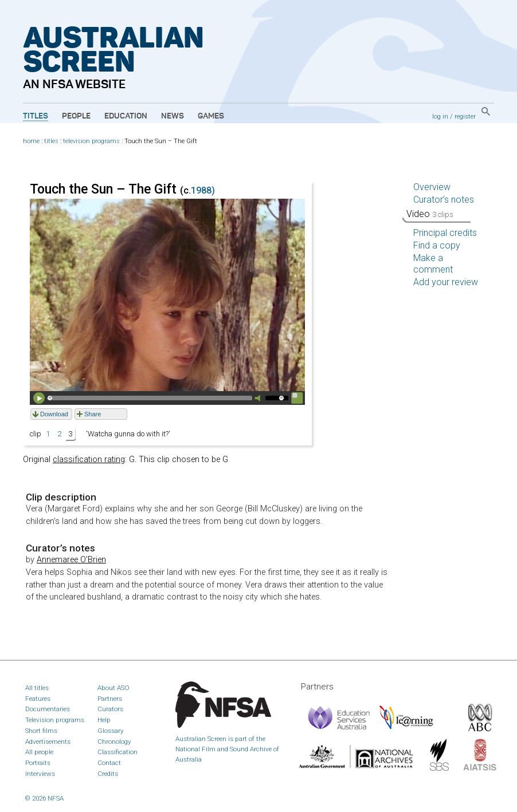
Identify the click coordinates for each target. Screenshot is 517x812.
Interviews (40, 774)
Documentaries (48, 709)
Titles (36, 116)
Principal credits (445, 233)
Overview (432, 187)
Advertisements (48, 742)
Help (104, 720)
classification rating (89, 460)
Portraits (38, 763)
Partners (110, 699)
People (76, 116)
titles (51, 141)
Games (211, 116)
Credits (108, 774)
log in (440, 116)
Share (93, 414)
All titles (37, 688)
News (173, 116)
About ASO (113, 688)
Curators (110, 709)
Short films (41, 731)
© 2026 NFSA (44, 798)
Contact (109, 763)
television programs (91, 141)
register (465, 116)
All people (39, 752)
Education (126, 116)
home (31, 141)
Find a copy (437, 245)
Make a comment (433, 264)
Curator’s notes (444, 200)
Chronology (114, 742)
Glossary (111, 731)
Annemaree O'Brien (71, 560)
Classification (117, 752)
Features (38, 699)
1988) (203, 190)
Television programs (55, 720)
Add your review (446, 282)
